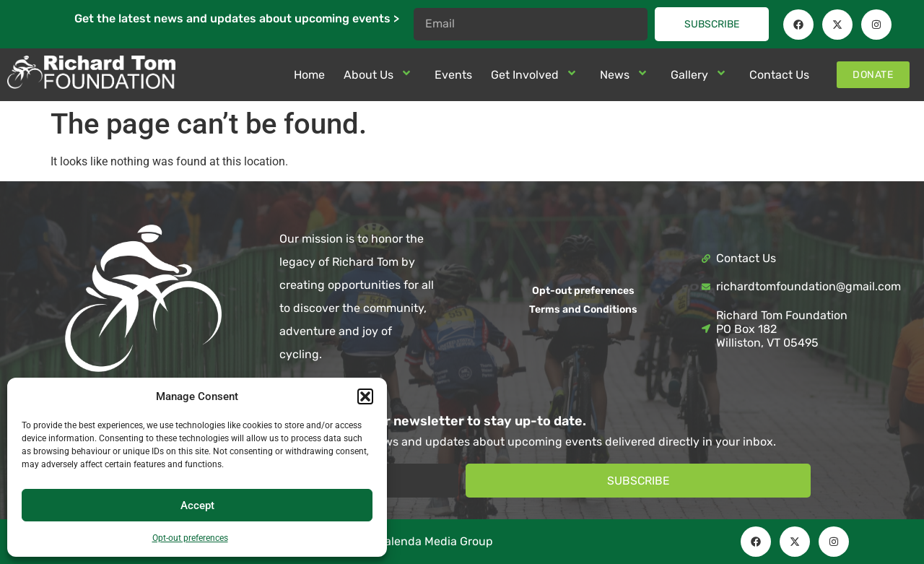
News (626, 75)
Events (453, 75)
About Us (380, 75)
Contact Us (779, 75)
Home (309, 75)
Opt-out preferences (190, 538)
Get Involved (536, 75)
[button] (365, 396)
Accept (197, 506)
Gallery (701, 75)
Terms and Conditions (583, 309)
